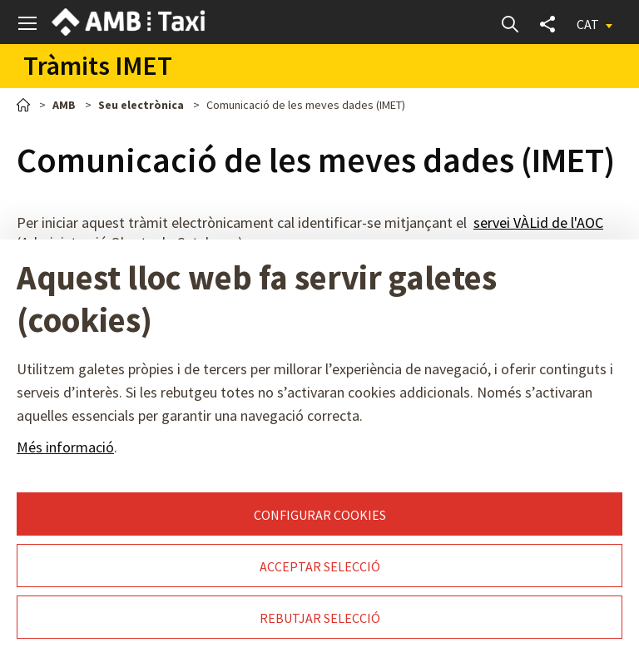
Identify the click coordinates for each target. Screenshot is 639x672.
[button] (28, 23)
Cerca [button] (510, 23)
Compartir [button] (547, 23)
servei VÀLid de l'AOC (538, 222)
